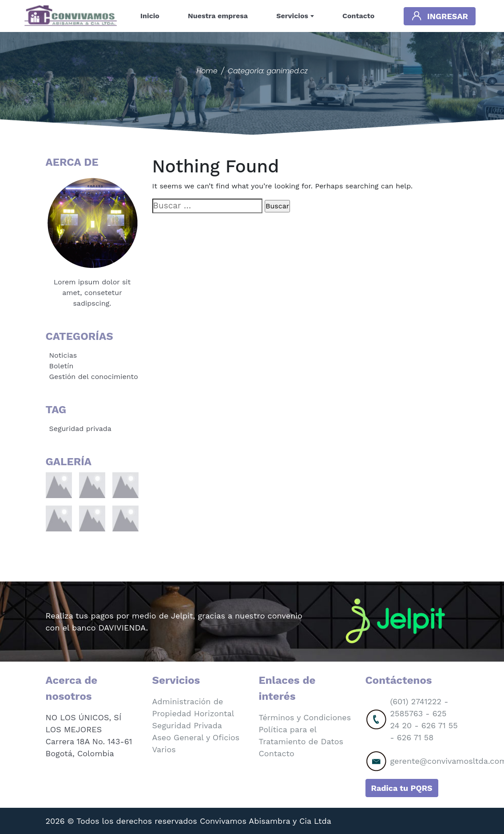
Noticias (63, 355)
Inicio (150, 16)
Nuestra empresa (218, 16)
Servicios (292, 16)
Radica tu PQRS (402, 788)
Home (207, 71)
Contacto (358, 16)
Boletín (62, 366)
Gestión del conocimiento (94, 377)
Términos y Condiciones (305, 717)
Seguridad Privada (187, 725)
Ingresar (440, 16)
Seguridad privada (80, 429)
